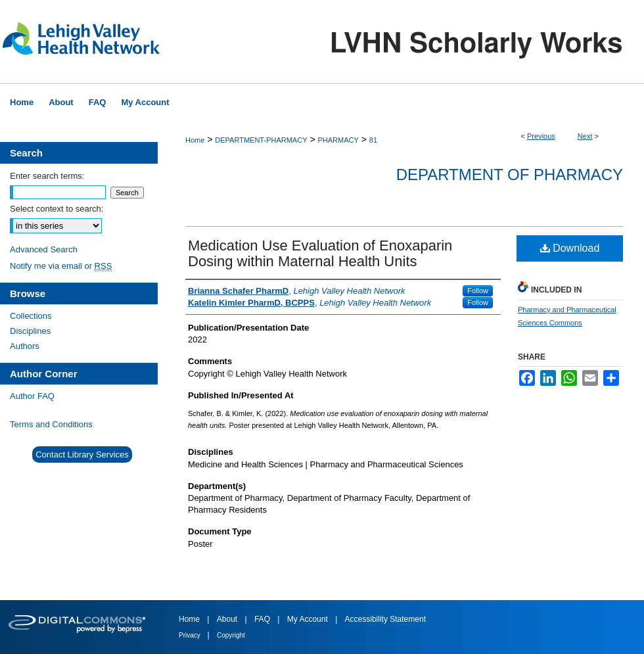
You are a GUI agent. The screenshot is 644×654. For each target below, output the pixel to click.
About (228, 619)
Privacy (191, 635)
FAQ (263, 619)
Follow (478, 291)
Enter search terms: (47, 176)
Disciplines (30, 331)
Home (195, 140)
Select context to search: (57, 209)
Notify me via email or (61, 266)
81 (373, 140)
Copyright (231, 635)
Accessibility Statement (385, 619)
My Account (309, 619)
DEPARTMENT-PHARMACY (261, 140)
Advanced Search (44, 249)
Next (585, 136)
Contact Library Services (82, 455)
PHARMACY (338, 140)
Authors (25, 346)
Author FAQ (32, 396)
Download (570, 248)
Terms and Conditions (51, 424)
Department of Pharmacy (510, 175)
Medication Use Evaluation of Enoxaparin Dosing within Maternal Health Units (320, 253)
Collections (31, 316)
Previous (541, 136)
